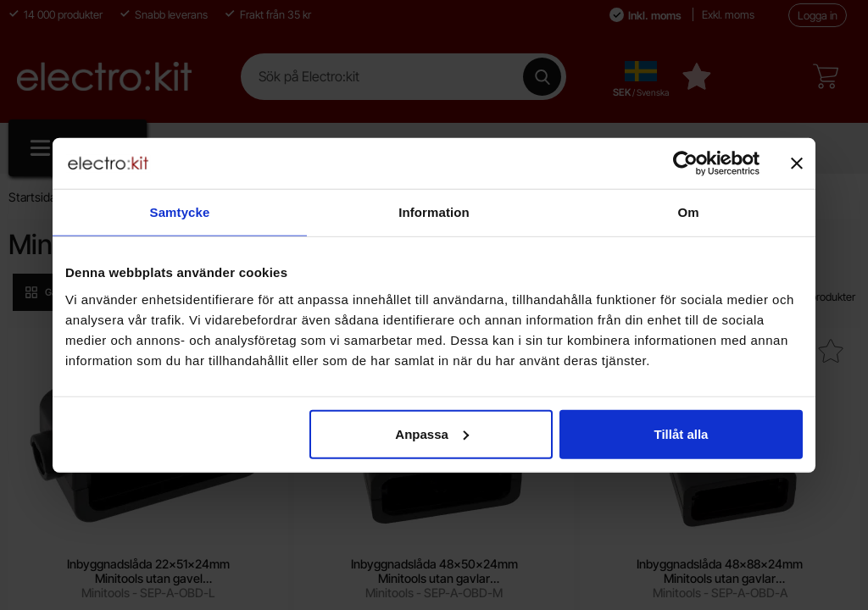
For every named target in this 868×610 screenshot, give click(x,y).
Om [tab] (688, 212)
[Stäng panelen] (797, 164)
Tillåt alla (681, 433)
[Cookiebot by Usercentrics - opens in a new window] (685, 164)
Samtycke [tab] (180, 212)
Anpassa (432, 433)
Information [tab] (434, 212)
